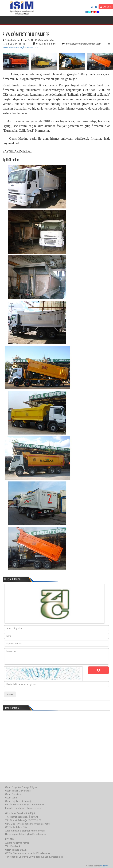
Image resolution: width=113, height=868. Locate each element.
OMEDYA (104, 866)
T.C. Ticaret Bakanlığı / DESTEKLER (23, 820)
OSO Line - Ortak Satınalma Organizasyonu (27, 824)
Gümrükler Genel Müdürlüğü (20, 813)
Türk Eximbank (13, 846)
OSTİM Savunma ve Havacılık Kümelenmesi (28, 853)
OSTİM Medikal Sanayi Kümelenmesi (24, 805)
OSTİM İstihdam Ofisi (16, 827)
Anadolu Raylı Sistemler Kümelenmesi (25, 831)
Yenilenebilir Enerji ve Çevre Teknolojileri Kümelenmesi (34, 857)
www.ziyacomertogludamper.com (21, 47)
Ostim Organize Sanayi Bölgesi (21, 787)
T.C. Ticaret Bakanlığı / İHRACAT (22, 817)
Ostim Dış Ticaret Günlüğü (19, 801)
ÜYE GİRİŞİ (106, 7)
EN (94, 7)
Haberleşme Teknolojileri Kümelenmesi (26, 834)
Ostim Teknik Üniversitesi (18, 791)
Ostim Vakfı (11, 798)
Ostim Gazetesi (13, 794)
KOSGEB (9, 839)
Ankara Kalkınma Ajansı (17, 843)
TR (88, 7)
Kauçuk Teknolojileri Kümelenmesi (23, 808)
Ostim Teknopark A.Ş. (16, 850)
